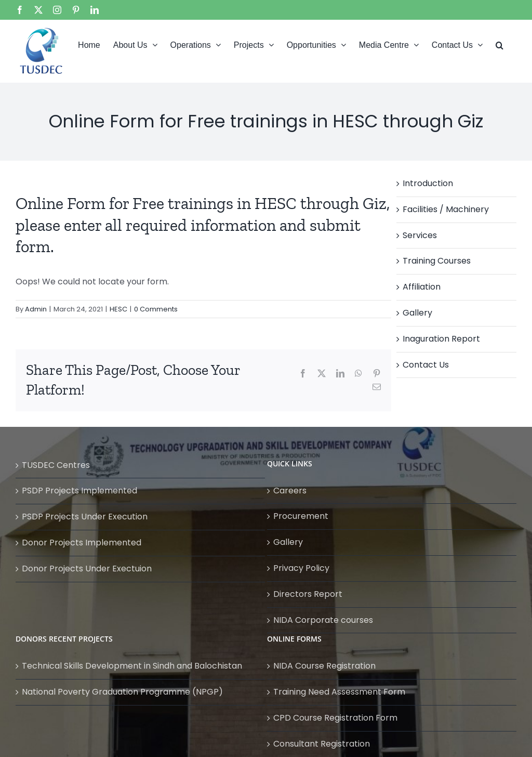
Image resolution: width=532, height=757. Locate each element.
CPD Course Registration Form (335, 718)
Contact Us (426, 365)
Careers (290, 491)
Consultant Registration (322, 744)
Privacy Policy (301, 568)
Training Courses (437, 261)
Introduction (428, 183)
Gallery (417, 313)
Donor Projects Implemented (82, 543)
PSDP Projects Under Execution (85, 517)
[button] (500, 44)
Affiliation (422, 287)
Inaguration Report (441, 339)
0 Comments (156, 309)
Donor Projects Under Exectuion (87, 569)
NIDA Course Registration (324, 666)
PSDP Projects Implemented (79, 491)
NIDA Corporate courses (323, 620)
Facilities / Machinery (446, 209)
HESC (118, 309)
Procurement (301, 516)
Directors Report (308, 594)
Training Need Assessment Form (339, 692)
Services (420, 235)
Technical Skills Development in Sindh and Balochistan (132, 666)
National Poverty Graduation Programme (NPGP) (122, 692)
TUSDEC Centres (56, 465)
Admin (36, 309)
